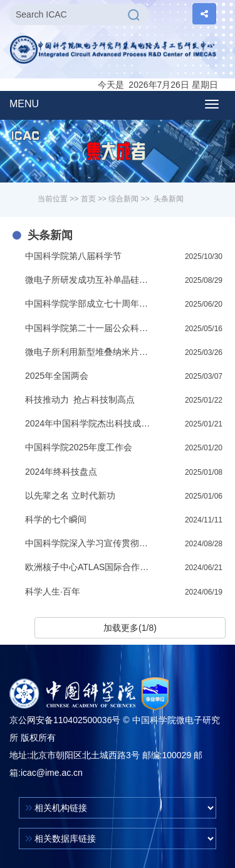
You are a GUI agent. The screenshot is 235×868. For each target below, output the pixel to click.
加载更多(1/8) (130, 628)
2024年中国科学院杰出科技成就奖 (89, 423)
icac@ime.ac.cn (52, 773)
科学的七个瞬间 (56, 519)
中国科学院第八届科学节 (73, 256)
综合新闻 (123, 199)
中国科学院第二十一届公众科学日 (89, 328)
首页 (88, 199)
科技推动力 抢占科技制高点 (80, 400)
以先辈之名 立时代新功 (70, 495)
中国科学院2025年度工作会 (79, 447)
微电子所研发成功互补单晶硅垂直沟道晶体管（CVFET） (89, 280)
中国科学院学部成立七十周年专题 (89, 304)
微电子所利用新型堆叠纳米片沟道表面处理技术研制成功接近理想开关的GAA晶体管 (89, 352)
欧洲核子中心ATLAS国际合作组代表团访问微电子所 (89, 567)
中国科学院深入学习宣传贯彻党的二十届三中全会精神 (89, 543)
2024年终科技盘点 (61, 472)
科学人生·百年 (53, 591)
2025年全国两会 (57, 376)
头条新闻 (169, 199)
